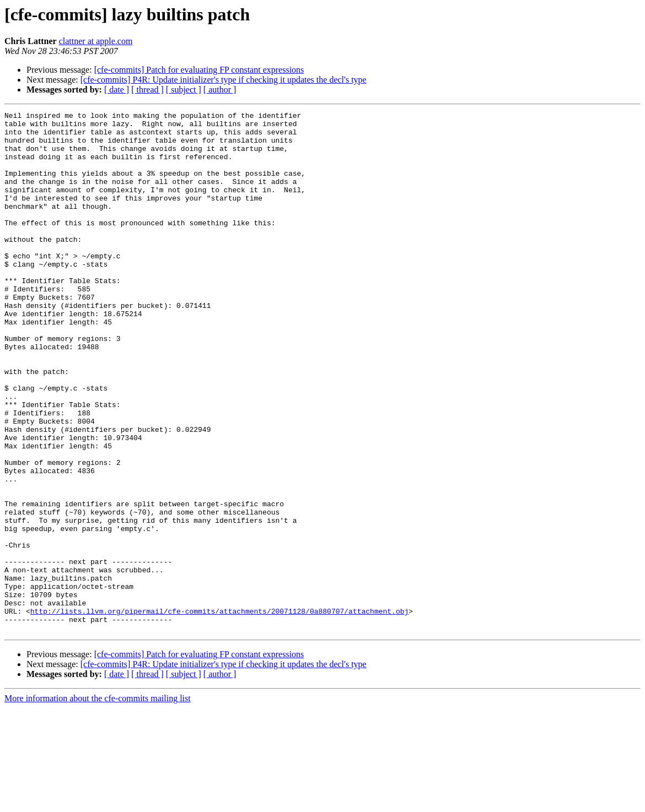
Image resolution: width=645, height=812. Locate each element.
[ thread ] (147, 90)
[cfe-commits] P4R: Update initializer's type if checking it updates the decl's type (224, 80)
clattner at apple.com (96, 41)
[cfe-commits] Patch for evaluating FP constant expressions (199, 70)
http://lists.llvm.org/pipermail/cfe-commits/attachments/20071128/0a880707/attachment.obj (219, 712)
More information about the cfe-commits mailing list (98, 802)
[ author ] (220, 90)
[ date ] (117, 90)
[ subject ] (184, 90)
